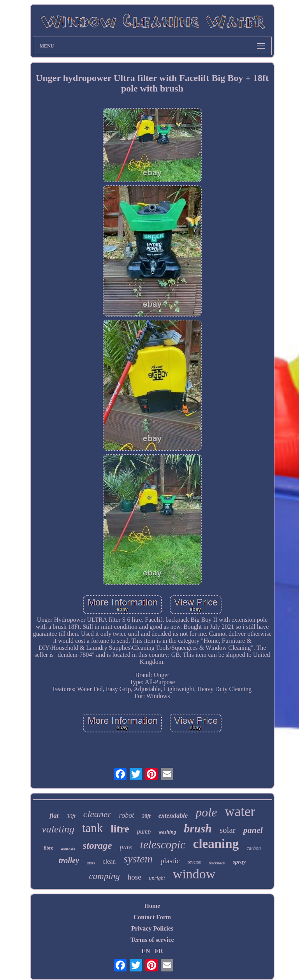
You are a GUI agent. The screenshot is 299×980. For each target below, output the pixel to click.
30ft (71, 816)
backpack (217, 863)
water (240, 812)
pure (126, 847)
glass (91, 863)
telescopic (163, 845)
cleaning (216, 844)
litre (120, 829)
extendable (173, 815)
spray (239, 862)
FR (159, 951)
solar (228, 830)
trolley (69, 860)
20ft (146, 816)
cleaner (97, 814)
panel (253, 830)
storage (98, 845)
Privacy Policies (152, 928)
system (138, 859)
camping (105, 876)
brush (198, 828)
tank (92, 828)
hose (135, 877)
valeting (58, 829)
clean (109, 861)
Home (152, 906)
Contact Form (152, 917)
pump (144, 831)
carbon (254, 848)
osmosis (68, 849)
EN (146, 951)
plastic (170, 861)
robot (127, 815)
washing (167, 832)
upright (157, 878)
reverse (194, 862)
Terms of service (152, 940)
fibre (48, 848)
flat (54, 815)
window (194, 874)
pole (206, 812)
